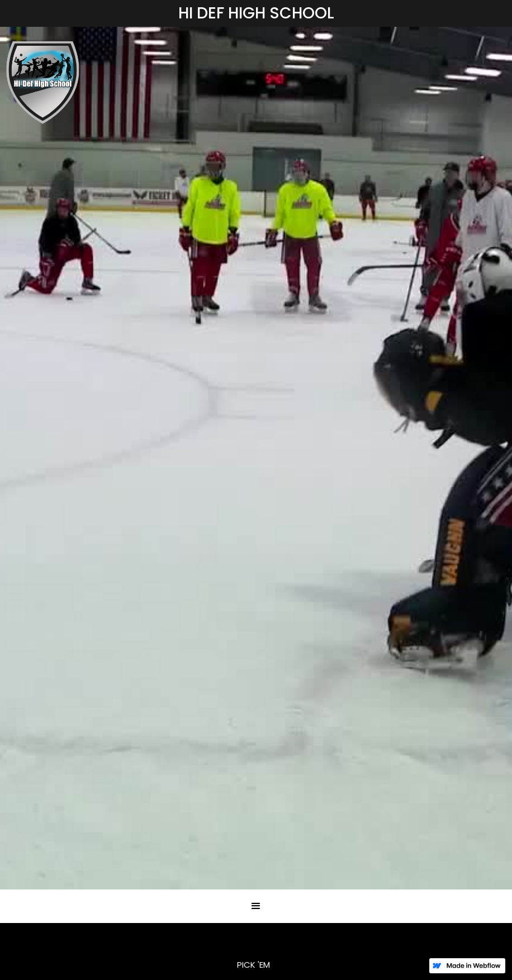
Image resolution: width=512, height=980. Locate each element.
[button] (256, 906)
